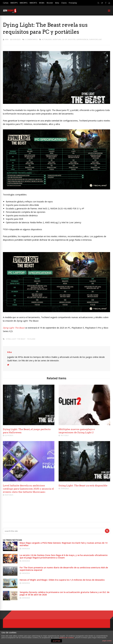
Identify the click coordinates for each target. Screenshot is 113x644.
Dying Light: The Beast (16, 339)
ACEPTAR (56, 641)
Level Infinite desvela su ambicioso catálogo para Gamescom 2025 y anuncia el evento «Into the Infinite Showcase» (28, 489)
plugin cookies (107, 641)
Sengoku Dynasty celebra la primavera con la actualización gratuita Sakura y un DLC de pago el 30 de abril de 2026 (64, 593)
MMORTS (33, 3)
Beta (57, 3)
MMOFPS (14, 3)
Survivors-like (95, 39)
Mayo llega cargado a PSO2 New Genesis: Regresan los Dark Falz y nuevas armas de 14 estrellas (63, 544)
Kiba (7, 39)
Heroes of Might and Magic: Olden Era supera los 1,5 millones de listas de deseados (62, 580)
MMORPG (24, 3)
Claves (64, 3)
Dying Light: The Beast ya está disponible (83, 486)
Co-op (64, 39)
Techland (31, 339)
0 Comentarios (31, 39)
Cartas (6, 3)
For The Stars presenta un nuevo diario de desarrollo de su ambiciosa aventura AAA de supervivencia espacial (64, 569)
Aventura (57, 39)
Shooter (50, 3)
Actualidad (47, 39)
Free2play (73, 3)
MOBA (42, 3)
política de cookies (67, 638)
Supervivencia (82, 39)
